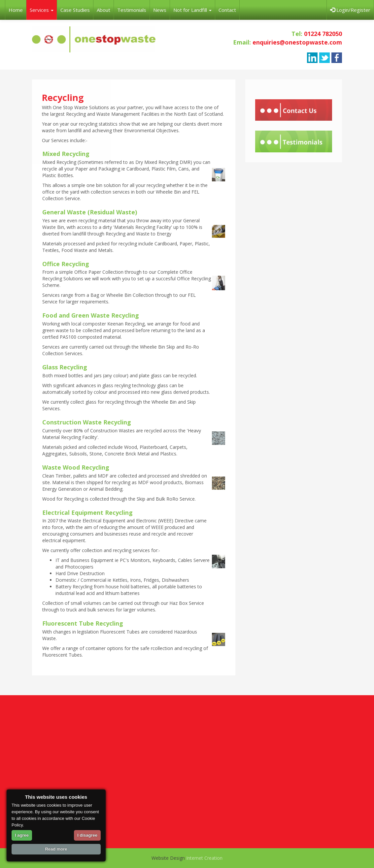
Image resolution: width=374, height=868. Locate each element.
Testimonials (132, 10)
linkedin (312, 58)
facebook (337, 58)
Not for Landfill (192, 10)
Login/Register (350, 10)
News (160, 10)
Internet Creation (204, 858)
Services (42, 10)
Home (16, 10)
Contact (227, 10)
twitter (324, 58)
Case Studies (75, 10)
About (103, 10)
